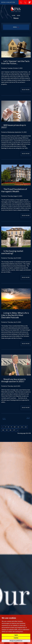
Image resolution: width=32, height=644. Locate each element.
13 (26, 427)
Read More (26, 90)
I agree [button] (16, 635)
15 (7, 430)
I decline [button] (16, 638)
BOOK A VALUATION (8, 2)
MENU (16, 27)
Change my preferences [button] (16, 641)
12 (22, 427)
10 (15, 427)
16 (10, 430)
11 (18, 427)
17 (14, 430)
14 (3, 430)
